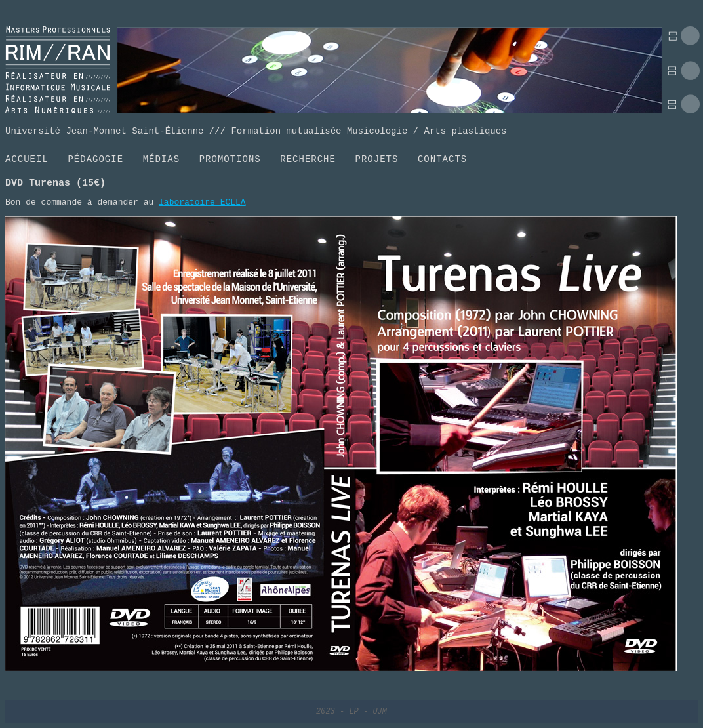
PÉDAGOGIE (95, 159)
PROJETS (377, 159)
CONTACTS (442, 159)
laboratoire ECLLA (202, 202)
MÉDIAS (161, 159)
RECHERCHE (308, 159)
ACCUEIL (27, 159)
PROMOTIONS (230, 159)
